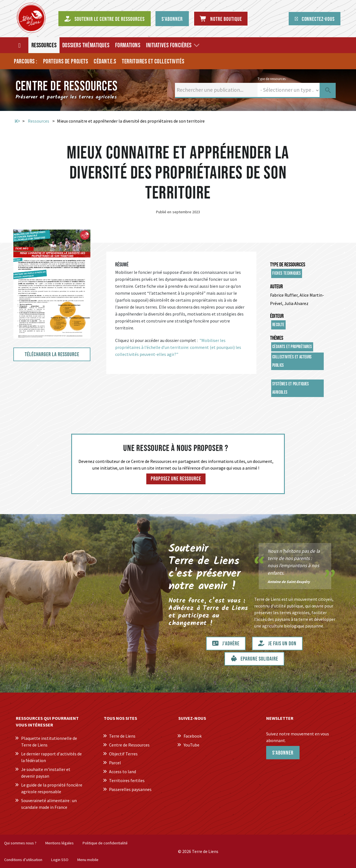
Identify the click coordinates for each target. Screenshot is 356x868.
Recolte (278, 325)
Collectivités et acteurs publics (292, 361)
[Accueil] (20, 45)
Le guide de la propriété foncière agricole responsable (52, 788)
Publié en (164, 212)
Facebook (193, 736)
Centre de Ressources (129, 745)
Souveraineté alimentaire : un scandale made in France (49, 804)
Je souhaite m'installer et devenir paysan (46, 773)
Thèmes (277, 338)
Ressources (39, 121)
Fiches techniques (287, 273)
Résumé (122, 265)
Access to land (123, 772)
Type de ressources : (272, 79)
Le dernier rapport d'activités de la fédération (51, 757)
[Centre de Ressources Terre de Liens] (31, 18)
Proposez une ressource (176, 479)
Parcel (115, 763)
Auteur (276, 287)
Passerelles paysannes (130, 789)
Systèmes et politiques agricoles (291, 388)
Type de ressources (288, 265)
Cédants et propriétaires (292, 347)
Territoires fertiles (127, 780)
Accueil (17, 121)
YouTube (191, 745)
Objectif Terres (123, 754)
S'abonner (283, 753)
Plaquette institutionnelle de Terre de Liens (49, 741)
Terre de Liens (122, 736)
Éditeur (277, 316)
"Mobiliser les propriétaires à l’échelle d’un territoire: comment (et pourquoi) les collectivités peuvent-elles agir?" (178, 347)
